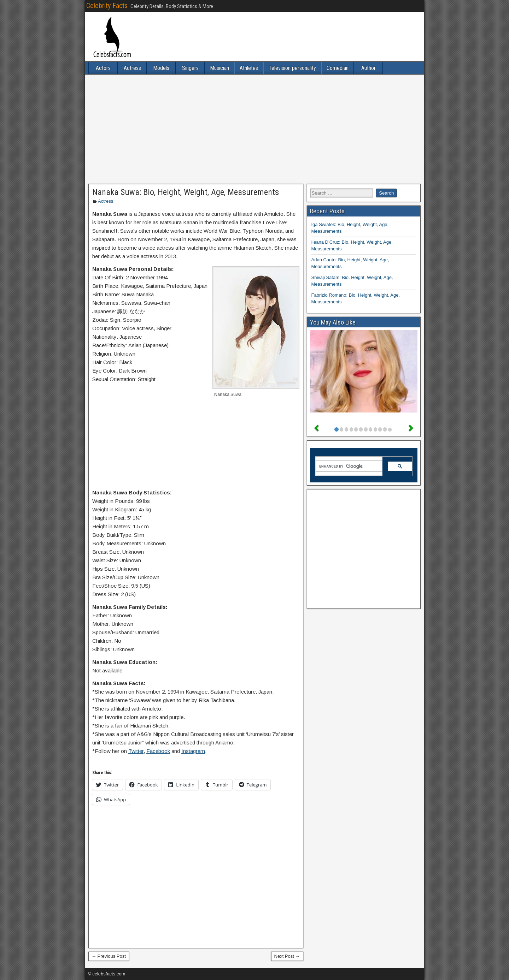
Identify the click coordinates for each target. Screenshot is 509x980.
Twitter (136, 751)
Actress (132, 68)
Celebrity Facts (107, 6)
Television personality (292, 68)
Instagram (193, 751)
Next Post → (287, 956)
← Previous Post (109, 956)
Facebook (158, 751)
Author (368, 68)
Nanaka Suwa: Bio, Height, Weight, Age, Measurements (186, 192)
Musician (220, 68)
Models (161, 68)
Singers (190, 68)
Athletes (249, 68)
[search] (348, 466)
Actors (103, 68)
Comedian (338, 68)
